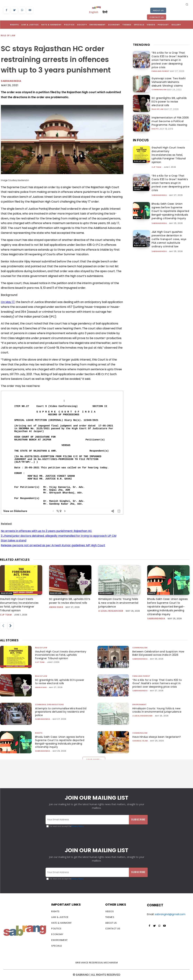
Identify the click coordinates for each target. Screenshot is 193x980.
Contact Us (157, 17)
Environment (106, 593)
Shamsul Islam (140, 741)
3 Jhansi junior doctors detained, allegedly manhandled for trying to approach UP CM (59, 536)
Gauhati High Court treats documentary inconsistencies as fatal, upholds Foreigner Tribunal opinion (169, 150)
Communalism (159, 84)
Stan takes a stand (14, 540)
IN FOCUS (141, 135)
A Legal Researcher (111, 611)
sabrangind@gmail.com (170, 914)
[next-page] (11, 626)
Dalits (155, 123)
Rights (137, 213)
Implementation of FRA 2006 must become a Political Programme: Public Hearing (170, 116)
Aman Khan (56, 607)
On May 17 (8, 302)
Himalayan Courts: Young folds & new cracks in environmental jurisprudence (118, 603)
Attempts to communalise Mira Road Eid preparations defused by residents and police (61, 712)
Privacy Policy (77, 826)
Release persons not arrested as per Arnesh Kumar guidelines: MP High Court (53, 545)
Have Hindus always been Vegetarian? (158, 737)
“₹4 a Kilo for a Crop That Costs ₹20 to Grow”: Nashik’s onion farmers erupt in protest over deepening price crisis (170, 58)
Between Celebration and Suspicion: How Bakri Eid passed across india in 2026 (157, 655)
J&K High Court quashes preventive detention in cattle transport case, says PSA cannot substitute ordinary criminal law (169, 234)
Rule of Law (8, 36)
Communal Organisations (50, 705)
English (94, 12)
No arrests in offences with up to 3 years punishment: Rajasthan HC (46, 531)
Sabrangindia (11, 81)
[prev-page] (3, 626)
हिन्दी (105, 12)
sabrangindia (159, 191)
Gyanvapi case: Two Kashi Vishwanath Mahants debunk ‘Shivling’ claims (167, 77)
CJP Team (156, 162)
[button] (187, 4)
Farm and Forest (161, 66)
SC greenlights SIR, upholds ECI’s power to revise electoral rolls (169, 97)
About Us (158, 10)
